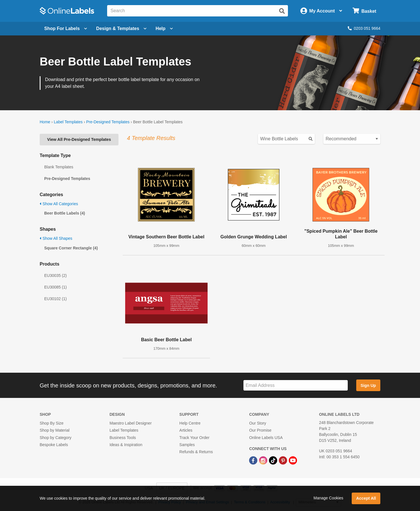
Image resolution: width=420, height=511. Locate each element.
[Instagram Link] (264, 460)
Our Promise (260, 430)
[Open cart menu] (364, 11)
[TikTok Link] (274, 460)
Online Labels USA (266, 438)
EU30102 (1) (55, 299)
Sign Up (368, 385)
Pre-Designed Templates (108, 122)
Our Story (258, 423)
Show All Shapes (56, 238)
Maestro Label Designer (131, 423)
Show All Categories (59, 204)
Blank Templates (59, 167)
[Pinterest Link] (284, 460)
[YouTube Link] (293, 460)
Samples (187, 445)
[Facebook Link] (254, 460)
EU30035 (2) (55, 275)
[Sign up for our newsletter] (296, 385)
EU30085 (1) (55, 287)
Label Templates (68, 122)
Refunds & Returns (196, 452)
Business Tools (123, 438)
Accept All (366, 498)
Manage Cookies (328, 498)
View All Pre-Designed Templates (79, 139)
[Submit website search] (282, 11)
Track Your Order (194, 438)
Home (45, 122)
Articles (186, 430)
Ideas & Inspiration (126, 445)
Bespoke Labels (54, 445)
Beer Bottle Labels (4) (65, 213)
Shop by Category (56, 438)
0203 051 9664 (364, 28)
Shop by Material (55, 430)
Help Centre (190, 423)
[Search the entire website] (198, 11)
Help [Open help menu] (164, 28)
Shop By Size (52, 423)
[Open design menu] (121, 29)
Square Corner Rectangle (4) (71, 248)
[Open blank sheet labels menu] (66, 29)
